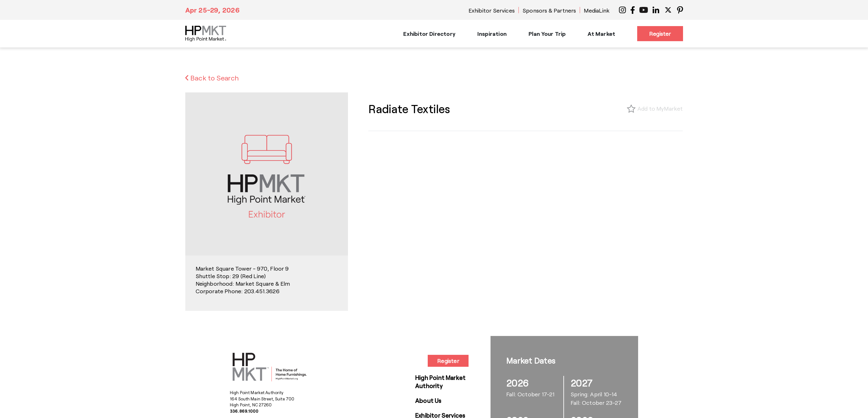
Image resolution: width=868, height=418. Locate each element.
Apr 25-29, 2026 (212, 10)
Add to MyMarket (660, 108)
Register (660, 34)
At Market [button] (601, 34)
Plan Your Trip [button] (547, 34)
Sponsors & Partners (549, 10)
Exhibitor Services (492, 10)
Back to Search (212, 78)
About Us (428, 401)
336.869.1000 (244, 411)
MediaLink (597, 10)
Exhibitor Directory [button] (429, 34)
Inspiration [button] (492, 34)
